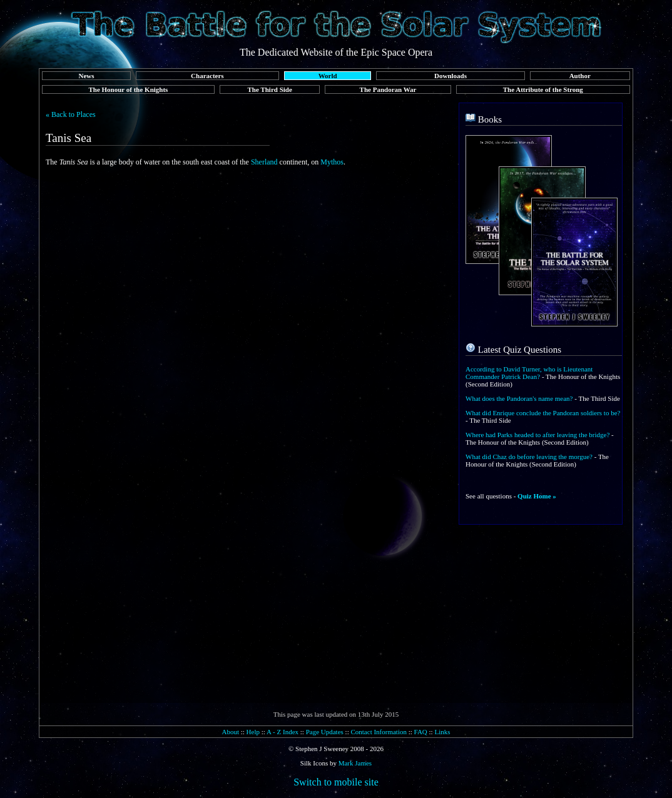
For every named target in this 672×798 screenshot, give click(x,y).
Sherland (264, 162)
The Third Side (270, 89)
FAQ (421, 732)
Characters (207, 76)
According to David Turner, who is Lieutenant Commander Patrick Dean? (529, 373)
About (230, 732)
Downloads (451, 76)
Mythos (332, 162)
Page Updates (325, 732)
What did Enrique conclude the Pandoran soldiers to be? (543, 413)
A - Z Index (283, 732)
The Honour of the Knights (128, 89)
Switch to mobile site (336, 782)
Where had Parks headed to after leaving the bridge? (537, 435)
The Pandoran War (388, 89)
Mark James (355, 763)
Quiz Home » (537, 496)
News (86, 76)
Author (580, 76)
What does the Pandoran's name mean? (519, 398)
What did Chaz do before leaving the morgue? (529, 457)
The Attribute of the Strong (543, 89)
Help (253, 732)
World (328, 76)
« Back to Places (71, 114)
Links (442, 732)
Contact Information (379, 732)
